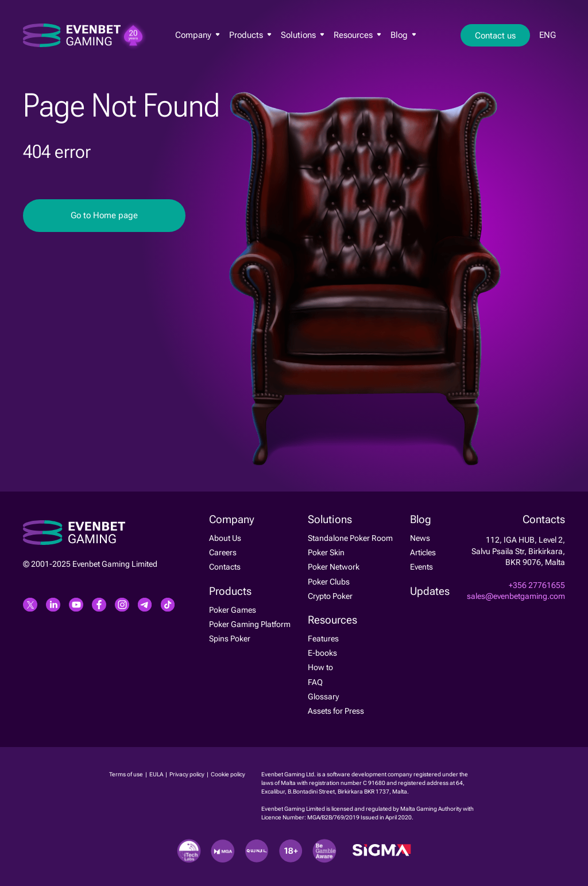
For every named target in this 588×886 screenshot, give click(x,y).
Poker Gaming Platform (250, 624)
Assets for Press (336, 711)
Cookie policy (228, 774)
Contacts (225, 567)
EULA (157, 774)
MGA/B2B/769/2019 (334, 817)
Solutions (303, 35)
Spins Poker (230, 639)
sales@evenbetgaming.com (516, 596)
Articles (423, 552)
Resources (357, 35)
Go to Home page (104, 215)
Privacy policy (187, 774)
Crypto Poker (330, 596)
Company (198, 35)
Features (323, 639)
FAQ (315, 682)
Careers (223, 552)
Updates (430, 591)
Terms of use (127, 774)
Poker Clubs (329, 582)
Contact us (495, 36)
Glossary (323, 697)
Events (421, 567)
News (420, 538)
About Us (225, 538)
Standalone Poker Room (350, 538)
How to (320, 667)
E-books (322, 653)
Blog (403, 35)
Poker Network (334, 567)
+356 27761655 (537, 585)
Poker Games (233, 610)
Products (250, 35)
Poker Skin (326, 552)
